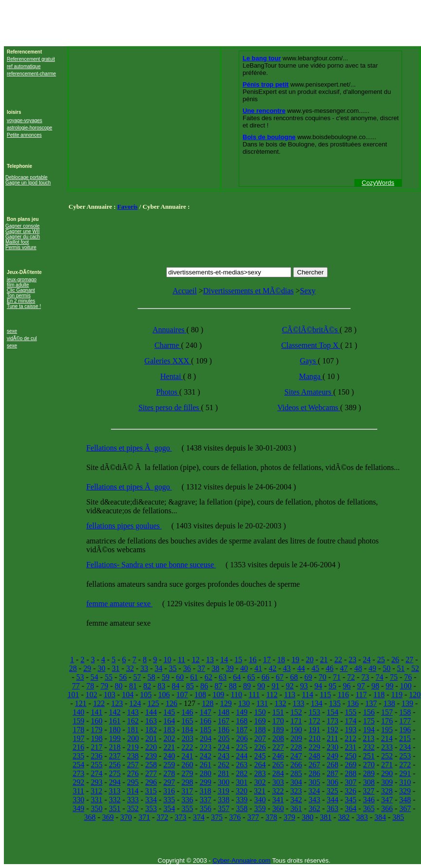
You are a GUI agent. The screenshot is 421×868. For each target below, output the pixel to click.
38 (215, 668)
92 (290, 686)
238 (133, 756)
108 (200, 695)
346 (369, 800)
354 (169, 808)
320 (242, 791)
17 (267, 660)
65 (251, 677)
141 (97, 712)
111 (254, 695)
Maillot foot (17, 242)
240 (169, 756)
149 (242, 712)
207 (260, 738)
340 (260, 800)
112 (272, 695)
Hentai (172, 376)
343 (315, 800)
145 (169, 712)
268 (333, 765)
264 (260, 765)
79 (105, 686)
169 (260, 721)
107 (182, 695)
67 (280, 677)
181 (133, 730)
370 (126, 817)
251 (369, 756)
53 (80, 677)
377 (253, 817)
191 (315, 730)
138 (389, 703)
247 (296, 756)
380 (308, 817)
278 (169, 773)
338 (224, 800)
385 (398, 817)
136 (353, 703)
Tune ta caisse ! (24, 306)
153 (315, 712)
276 (133, 773)
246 (278, 756)
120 (415, 695)
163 (151, 721)
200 (133, 738)
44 (301, 668)
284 (278, 773)
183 (169, 730)
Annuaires (170, 330)
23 (352, 660)
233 (387, 747)
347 (387, 800)
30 (102, 668)
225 (242, 747)
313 (115, 791)
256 (115, 765)
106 (164, 695)
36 (187, 668)
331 (97, 800)
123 (117, 703)
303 (278, 782)
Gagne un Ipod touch (28, 183)
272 (405, 765)
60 (180, 677)
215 (405, 738)
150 (260, 712)
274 (97, 773)
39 (230, 668)
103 (109, 695)
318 (205, 791)
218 (115, 747)
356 (206, 808)
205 (224, 738)
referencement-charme (31, 74)
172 (315, 721)
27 (409, 660)
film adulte (18, 285)
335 (169, 800)
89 (247, 686)
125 (153, 703)
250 (351, 756)
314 (133, 791)
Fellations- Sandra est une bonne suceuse (151, 565)
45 (316, 668)
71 (337, 677)
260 (187, 765)
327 (368, 791)
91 (276, 686)
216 (78, 747)
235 (78, 756)
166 (206, 721)
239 (151, 756)
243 (224, 756)
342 (296, 800)
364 (351, 808)
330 (78, 800)
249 (333, 756)
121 (81, 703)
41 (258, 668)
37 (201, 668)
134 (316, 703)
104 (128, 695)
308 (369, 782)
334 (151, 800)
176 (387, 721)
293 (97, 782)
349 (78, 808)
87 (218, 686)
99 (389, 686)
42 (273, 668)
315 (151, 791)
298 (187, 782)
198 (97, 738)
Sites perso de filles (170, 407)
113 (289, 695)
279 (187, 773)
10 (167, 660)
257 (133, 765)
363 (333, 808)
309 (387, 782)
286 (315, 773)
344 (333, 800)
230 (333, 747)
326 (351, 791)
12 (195, 660)
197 (79, 738)
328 (387, 791)
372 (162, 817)
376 (235, 817)
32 (130, 668)
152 (296, 712)
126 (172, 703)
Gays (309, 361)
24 (367, 660)
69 (308, 677)
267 (315, 765)
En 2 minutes (21, 301)
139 (407, 703)
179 (97, 730)
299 (206, 782)
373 (180, 817)
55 (108, 677)
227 (278, 747)
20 (310, 660)
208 (278, 738)
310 (405, 782)
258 (151, 765)
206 (242, 738)
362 (315, 808)
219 (133, 747)
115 (325, 695)
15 (238, 660)
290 (387, 773)
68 (294, 677)
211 (332, 738)
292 (78, 782)
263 (242, 765)
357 (224, 808)
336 (187, 800)
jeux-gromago (22, 280)
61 (194, 677)
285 (296, 773)
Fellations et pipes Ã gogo (129, 448)
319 (224, 791)
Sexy (308, 291)
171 (296, 721)
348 (405, 800)
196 (405, 730)
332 (115, 800)
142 (115, 712)
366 (387, 808)
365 (369, 808)
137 (371, 703)
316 (169, 791)
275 (115, 773)
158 (405, 712)
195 (387, 730)
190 (296, 730)
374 (199, 817)
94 (318, 686)
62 (209, 677)
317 (187, 791)
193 (351, 730)
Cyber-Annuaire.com (241, 860)
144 (151, 712)
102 (91, 695)
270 (369, 765)
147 (206, 712)
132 (281, 703)
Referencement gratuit (31, 59)
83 (161, 686)
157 (387, 712)
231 (351, 747)
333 (133, 800)
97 (361, 686)
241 (187, 756)
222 (187, 747)
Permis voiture (21, 247)
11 (182, 660)
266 (296, 765)
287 (333, 773)
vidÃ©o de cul (22, 338)
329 (405, 791)
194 (369, 730)
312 (96, 791)
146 (187, 712)
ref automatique (24, 66)
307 (351, 782)
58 (151, 677)
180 (115, 730)
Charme (168, 345)
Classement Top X (311, 345)
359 (260, 808)
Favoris (127, 207)
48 (358, 668)
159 (78, 721)
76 (408, 677)
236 (97, 756)
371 (144, 817)
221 (169, 747)
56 (123, 677)
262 (224, 765)
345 (351, 800)
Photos (168, 392)
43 (287, 668)
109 (218, 695)
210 (315, 738)
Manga (311, 376)
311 (79, 791)
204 (206, 738)
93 (304, 686)
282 (242, 773)
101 (73, 695)
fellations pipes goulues (124, 526)
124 (135, 703)
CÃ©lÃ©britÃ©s (311, 330)
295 (133, 782)
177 (405, 721)
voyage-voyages (25, 120)
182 (151, 730)
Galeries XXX (168, 361)
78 (90, 686)
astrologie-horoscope (29, 128)
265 (278, 765)
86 (204, 686)
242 (206, 756)
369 (108, 817)
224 (224, 747)
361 (296, 808)
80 (119, 686)
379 (289, 817)
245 (260, 756)
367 (405, 808)
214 (387, 738)
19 (296, 660)
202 (169, 738)
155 (351, 712)
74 (380, 677)
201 (151, 738)
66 (265, 677)
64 (237, 677)
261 (206, 765)
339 (242, 800)
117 (361, 695)
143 (133, 712)
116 (343, 695)
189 (278, 730)
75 (394, 677)
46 (330, 668)
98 (375, 686)
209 (297, 738)
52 (415, 668)
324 (314, 791)
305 (315, 782)
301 (242, 782)
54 (94, 677)
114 (307, 695)
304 (296, 782)
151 (278, 712)
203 (188, 738)
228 (296, 747)
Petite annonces (24, 135)
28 (73, 668)
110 (237, 695)
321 (260, 791)
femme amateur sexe (119, 604)
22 (338, 660)
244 (242, 756)
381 (326, 817)
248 (315, 756)
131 (262, 703)
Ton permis (19, 296)
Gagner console (23, 226)
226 (260, 747)
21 (324, 660)
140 (78, 712)
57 (137, 677)
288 (351, 773)
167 (224, 721)
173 (333, 721)
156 (369, 712)
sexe (12, 331)
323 (296, 791)
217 (97, 747)
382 (344, 817)
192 (333, 730)
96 (347, 686)
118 (379, 695)
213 (368, 738)
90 (261, 686)
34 (158, 668)
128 (208, 703)
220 (151, 747)
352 (133, 808)
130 (244, 703)
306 (333, 782)
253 (405, 756)
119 (397, 695)
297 (169, 782)
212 (351, 738)
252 (387, 756)
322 (278, 791)
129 (226, 703)
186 (224, 730)
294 (115, 782)
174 (351, 721)
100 (406, 686)
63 (223, 677)
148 (224, 712)
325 (333, 791)
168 (242, 721)
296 (151, 782)
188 (260, 730)
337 (206, 800)
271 (387, 765)
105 (146, 695)
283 (260, 773)
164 (169, 721)
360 (278, 808)
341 (278, 800)
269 (351, 765)
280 (206, 773)
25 (381, 660)
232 (369, 747)
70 (322, 677)
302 (260, 782)
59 (166, 677)
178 (78, 730)
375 (217, 817)
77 (76, 686)
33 (144, 668)
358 (242, 808)
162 (133, 721)
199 (115, 738)
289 (369, 773)
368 (90, 817)
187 (242, 730)
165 (187, 721)
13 (210, 660)
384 (380, 817)
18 (281, 660)
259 (169, 765)
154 (333, 712)
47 (344, 668)
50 (386, 668)
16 (253, 660)
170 (278, 721)
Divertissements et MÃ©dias (248, 291)
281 (224, 773)
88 (233, 686)
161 (115, 721)
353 (151, 808)
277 (151, 773)
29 (87, 668)
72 (351, 677)
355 (187, 808)
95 (333, 686)
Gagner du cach (23, 237)
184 (187, 730)
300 (224, 782)
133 (298, 703)
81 (133, 686)
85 (190, 686)
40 (244, 668)
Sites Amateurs (309, 392)
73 (365, 677)
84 (175, 686)
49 (372, 668)
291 (405, 773)
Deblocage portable (26, 177)
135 (335, 703)
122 (99, 703)
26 (395, 660)
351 (115, 808)
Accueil (185, 291)
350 (97, 808)
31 (116, 668)
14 (224, 660)
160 (97, 721)
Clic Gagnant (21, 290)
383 (362, 817)
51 (401, 668)
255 (97, 765)
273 (78, 773)
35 (173, 668)
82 (147, 686)
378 (271, 817)
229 (315, 747)
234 (405, 747)
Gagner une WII (23, 231)
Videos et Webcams (308, 407)
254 (78, 765)
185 (206, 730)
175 (369, 721)
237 (115, 756)
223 (206, 747)
